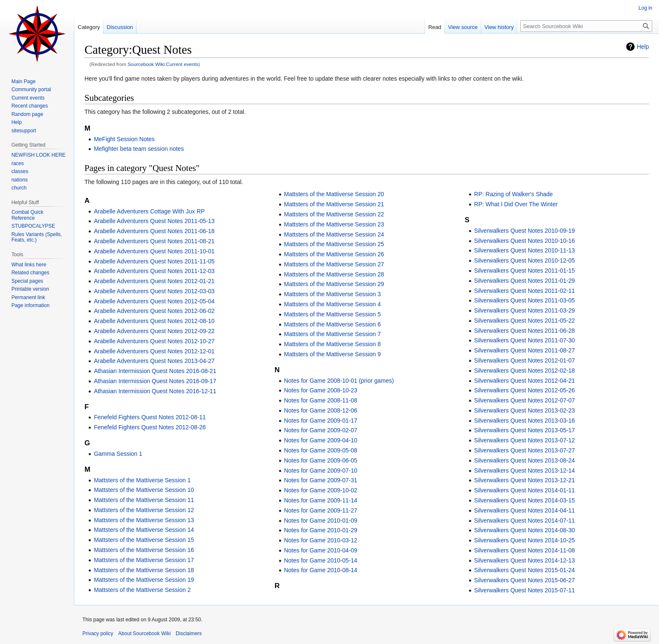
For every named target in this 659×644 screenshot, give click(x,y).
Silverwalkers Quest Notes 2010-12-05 (525, 260)
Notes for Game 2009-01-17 (321, 421)
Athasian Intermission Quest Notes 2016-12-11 (155, 391)
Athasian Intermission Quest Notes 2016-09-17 (155, 381)
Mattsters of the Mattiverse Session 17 (144, 560)
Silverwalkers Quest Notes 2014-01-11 (525, 490)
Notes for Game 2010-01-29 (321, 530)
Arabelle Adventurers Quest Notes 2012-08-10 (154, 321)
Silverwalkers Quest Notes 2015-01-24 (525, 570)
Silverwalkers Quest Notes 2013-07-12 (525, 440)
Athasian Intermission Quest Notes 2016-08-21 (155, 371)
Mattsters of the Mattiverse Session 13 (144, 520)
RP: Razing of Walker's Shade (513, 194)
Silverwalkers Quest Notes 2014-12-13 (525, 560)
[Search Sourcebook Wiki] (586, 26)
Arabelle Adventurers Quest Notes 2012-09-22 (154, 331)
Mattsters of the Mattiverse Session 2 (142, 590)
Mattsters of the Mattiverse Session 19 (144, 580)
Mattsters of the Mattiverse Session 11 (144, 500)
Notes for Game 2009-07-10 (321, 471)
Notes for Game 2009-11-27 (321, 510)
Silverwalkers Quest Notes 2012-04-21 (525, 381)
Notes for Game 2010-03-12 (321, 540)
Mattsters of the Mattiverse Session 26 (334, 254)
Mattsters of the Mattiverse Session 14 (144, 530)
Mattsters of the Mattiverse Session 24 (334, 234)
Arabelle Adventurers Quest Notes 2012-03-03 (154, 291)
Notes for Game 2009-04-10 (321, 440)
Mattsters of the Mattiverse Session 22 (334, 214)
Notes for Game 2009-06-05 (321, 460)
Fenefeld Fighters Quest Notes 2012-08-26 (150, 427)
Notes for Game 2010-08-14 (321, 570)
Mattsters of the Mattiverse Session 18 (144, 570)
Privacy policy (98, 633)
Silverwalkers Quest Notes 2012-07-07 (525, 400)
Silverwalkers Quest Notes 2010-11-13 (525, 250)
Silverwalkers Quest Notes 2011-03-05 (525, 300)
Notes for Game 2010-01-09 (321, 520)
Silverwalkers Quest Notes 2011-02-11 (525, 291)
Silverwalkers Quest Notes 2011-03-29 (525, 310)
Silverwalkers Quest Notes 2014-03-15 (525, 500)
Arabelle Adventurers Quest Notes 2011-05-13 (154, 221)
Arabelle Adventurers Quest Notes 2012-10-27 (154, 341)
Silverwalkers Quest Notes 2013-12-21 (525, 480)
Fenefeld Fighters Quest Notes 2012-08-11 (150, 417)
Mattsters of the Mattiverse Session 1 (142, 480)
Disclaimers (189, 633)
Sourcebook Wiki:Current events (163, 64)
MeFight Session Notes (124, 139)
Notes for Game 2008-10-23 (321, 390)
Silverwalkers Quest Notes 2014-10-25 (525, 540)
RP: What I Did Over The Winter (516, 204)
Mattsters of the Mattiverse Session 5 (332, 314)
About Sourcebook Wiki (144, 633)
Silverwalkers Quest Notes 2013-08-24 (525, 460)
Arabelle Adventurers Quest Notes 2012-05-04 (154, 301)
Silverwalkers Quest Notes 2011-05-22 (525, 321)
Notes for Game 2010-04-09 (321, 550)
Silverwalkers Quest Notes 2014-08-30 (525, 530)
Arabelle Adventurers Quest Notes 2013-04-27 (154, 361)
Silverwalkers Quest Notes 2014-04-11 (525, 510)
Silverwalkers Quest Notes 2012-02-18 (525, 371)
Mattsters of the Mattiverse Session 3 (332, 294)
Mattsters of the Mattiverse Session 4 (332, 304)
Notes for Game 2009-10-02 (321, 490)
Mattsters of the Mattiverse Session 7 (332, 334)
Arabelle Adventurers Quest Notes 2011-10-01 (154, 251)
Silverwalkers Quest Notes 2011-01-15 (525, 271)
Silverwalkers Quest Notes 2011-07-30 (525, 340)
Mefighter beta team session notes (139, 149)
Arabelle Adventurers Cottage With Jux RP (149, 211)
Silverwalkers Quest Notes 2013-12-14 (525, 471)
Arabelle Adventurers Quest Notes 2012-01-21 (154, 281)
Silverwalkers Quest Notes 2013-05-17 (525, 430)
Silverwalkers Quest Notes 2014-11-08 (525, 550)
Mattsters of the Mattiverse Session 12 (144, 510)
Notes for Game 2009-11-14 (321, 500)
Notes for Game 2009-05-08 (321, 450)
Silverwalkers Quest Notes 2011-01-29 (525, 281)
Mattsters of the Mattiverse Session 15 (144, 540)
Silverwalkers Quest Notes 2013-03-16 (525, 421)
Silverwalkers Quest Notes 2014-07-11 (525, 520)
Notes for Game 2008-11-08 (321, 400)
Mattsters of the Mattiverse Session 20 (334, 194)
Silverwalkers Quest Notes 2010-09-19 (525, 231)
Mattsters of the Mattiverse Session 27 (334, 264)
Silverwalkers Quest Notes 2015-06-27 (525, 580)
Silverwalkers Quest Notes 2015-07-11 (525, 590)
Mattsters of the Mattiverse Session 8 (332, 344)
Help (643, 47)
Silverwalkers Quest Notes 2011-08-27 (525, 350)
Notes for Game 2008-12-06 (321, 410)
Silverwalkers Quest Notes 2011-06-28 (525, 331)
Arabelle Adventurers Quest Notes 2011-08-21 (154, 241)
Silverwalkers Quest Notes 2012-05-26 (525, 390)
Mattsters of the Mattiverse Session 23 (334, 224)
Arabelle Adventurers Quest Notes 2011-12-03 (154, 271)
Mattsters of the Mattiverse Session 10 (144, 490)
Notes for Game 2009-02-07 (321, 430)
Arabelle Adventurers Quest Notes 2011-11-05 (154, 261)
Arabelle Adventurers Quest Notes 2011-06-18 (154, 231)
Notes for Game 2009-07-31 (321, 480)
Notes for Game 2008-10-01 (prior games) (339, 381)
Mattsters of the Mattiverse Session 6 (332, 324)
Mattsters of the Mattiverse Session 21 (334, 204)
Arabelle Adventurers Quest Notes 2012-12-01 (154, 351)
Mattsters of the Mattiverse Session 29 (334, 284)
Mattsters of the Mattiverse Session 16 (144, 550)
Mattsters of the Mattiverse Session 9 (332, 354)
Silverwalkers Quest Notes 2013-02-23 (525, 410)
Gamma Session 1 (118, 454)
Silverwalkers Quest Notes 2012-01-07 (525, 360)
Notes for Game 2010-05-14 (321, 560)
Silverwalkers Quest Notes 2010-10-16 (525, 241)
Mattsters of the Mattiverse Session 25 (334, 244)
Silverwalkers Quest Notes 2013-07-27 (525, 450)
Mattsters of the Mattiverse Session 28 (334, 274)
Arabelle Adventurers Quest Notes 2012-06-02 (154, 311)
